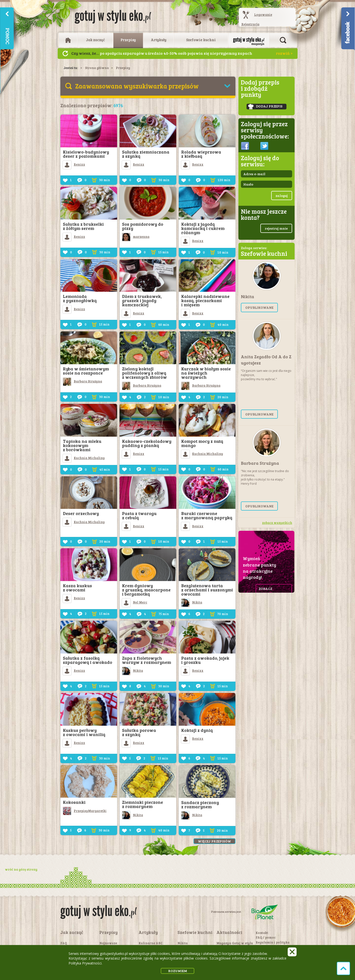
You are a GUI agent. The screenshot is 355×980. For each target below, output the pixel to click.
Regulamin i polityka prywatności (273, 945)
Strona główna (97, 68)
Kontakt (262, 933)
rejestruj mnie (276, 228)
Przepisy (128, 40)
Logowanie (263, 15)
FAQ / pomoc (266, 937)
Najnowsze (108, 943)
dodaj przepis (265, 106)
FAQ (64, 943)
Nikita (192, 602)
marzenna (136, 237)
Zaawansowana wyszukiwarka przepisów (137, 86)
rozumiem (178, 971)
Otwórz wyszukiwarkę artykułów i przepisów (283, 40)
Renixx (74, 164)
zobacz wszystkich (277, 523)
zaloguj (282, 196)
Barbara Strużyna (82, 381)
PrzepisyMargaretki (85, 811)
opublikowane (259, 307)
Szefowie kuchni (201, 40)
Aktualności (229, 932)
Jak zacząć (95, 40)
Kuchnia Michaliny (84, 458)
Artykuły (159, 40)
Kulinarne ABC (151, 943)
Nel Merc (135, 602)
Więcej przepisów (214, 841)
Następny (65, 53)
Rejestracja (250, 24)
